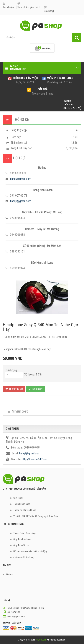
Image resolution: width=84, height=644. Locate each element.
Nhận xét (18, 411)
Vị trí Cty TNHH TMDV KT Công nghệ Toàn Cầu (36, 516)
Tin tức (9, 574)
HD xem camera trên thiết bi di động (30, 551)
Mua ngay (36, 389)
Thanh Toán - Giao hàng (24, 533)
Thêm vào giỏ (14, 389)
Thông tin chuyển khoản (25, 510)
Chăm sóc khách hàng (24, 557)
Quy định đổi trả (21, 545)
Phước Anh (41, 640)
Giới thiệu (18, 498)
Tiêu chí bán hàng (22, 504)
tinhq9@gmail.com (21, 179)
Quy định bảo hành (22, 539)
